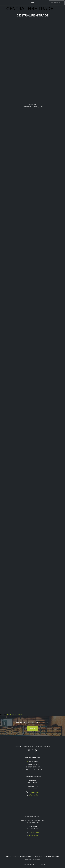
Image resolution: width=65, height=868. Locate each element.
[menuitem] (28, 864)
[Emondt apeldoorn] (32, 805)
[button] (33, 3)
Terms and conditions (51, 857)
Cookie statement (27, 857)
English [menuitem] (42, 864)
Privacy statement (13, 857)
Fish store (20, 714)
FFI (16, 714)
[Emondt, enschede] (32, 845)
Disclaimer (38, 857)
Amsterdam (10, 714)
